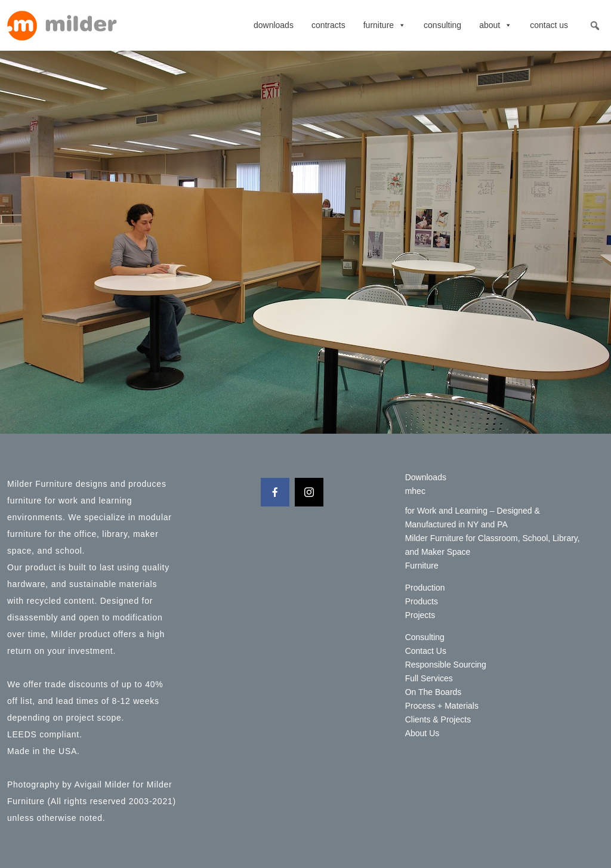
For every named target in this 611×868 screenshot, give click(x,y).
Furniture (385, 25)
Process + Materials (442, 706)
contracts (328, 25)
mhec (415, 491)
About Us (422, 733)
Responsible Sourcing (446, 665)
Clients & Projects (438, 719)
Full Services (429, 678)
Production (425, 588)
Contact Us (549, 25)
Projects (420, 615)
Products (422, 601)
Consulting (442, 25)
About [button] (496, 25)
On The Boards (433, 692)
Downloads (274, 25)
